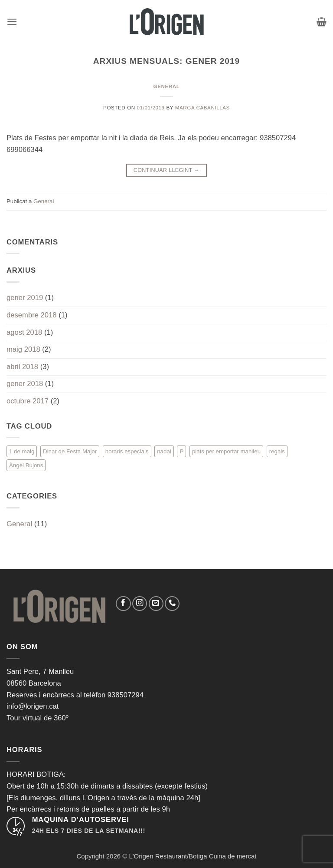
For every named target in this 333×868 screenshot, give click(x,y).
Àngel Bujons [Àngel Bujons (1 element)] (26, 465)
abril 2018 (22, 367)
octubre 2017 (28, 401)
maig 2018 (23, 349)
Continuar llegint (166, 171)
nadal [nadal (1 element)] (164, 451)
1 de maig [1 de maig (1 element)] (22, 451)
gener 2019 (25, 298)
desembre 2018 (32, 315)
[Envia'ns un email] (156, 604)
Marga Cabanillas (202, 107)
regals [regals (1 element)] (277, 451)
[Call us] (172, 604)
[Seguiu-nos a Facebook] (123, 604)
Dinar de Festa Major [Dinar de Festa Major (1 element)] (70, 451)
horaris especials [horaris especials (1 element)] (127, 451)
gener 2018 (25, 384)
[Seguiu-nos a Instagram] (140, 604)
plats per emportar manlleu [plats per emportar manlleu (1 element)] (226, 451)
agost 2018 (24, 332)
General (167, 86)
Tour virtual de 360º (38, 718)
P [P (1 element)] (181, 451)
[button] (12, 22)
